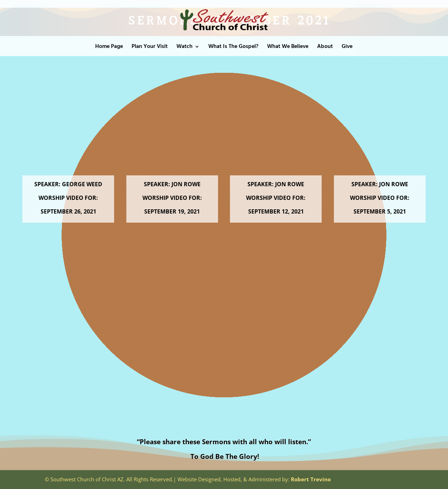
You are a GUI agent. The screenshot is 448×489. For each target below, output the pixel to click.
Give (347, 48)
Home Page (109, 48)
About (325, 48)
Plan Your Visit (150, 48)
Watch (184, 48)
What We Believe (288, 48)
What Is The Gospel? (233, 48)
